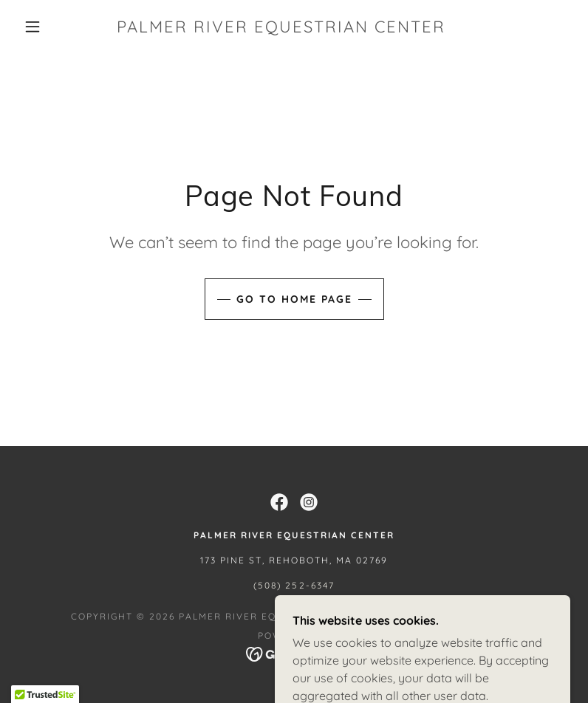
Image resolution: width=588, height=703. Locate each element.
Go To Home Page (294, 299)
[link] (281, 28)
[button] (33, 27)
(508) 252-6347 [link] (294, 585)
